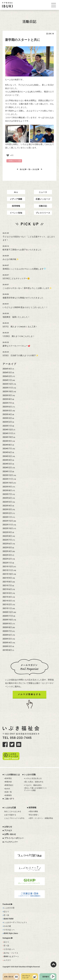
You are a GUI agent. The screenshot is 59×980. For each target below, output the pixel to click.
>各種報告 (8, 795)
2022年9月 (7, 532)
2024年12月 (8, 430)
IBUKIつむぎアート (11, 956)
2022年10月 (8, 528)
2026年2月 (7, 376)
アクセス (8, 830)
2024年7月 (7, 449)
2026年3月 (7, 373)
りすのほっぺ (9, 930)
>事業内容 (8, 782)
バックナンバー (11, 842)
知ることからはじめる (13, 811)
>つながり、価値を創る (33, 785)
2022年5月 (7, 548)
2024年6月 (7, 452)
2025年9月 (7, 395)
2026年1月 (7, 380)
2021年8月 (7, 582)
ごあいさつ (9, 799)
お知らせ (8, 827)
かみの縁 (7, 926)
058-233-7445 (21, 738)
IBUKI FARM (8, 919)
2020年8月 (7, 627)
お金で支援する (10, 815)
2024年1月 (7, 471)
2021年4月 (7, 597)
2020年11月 (8, 616)
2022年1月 (7, 563)
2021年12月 (8, 567)
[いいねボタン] (8, 155)
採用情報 (16, 206)
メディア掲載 (16, 199)
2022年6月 (7, 544)
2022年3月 (7, 555)
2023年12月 (8, 475)
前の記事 (22, 169)
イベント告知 (16, 213)
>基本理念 (8, 778)
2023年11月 (8, 479)
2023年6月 (7, 498)
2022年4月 (7, 551)
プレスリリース (43, 213)
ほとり (6, 911)
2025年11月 (8, 388)
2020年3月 (7, 646)
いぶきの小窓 (9, 908)
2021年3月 (7, 601)
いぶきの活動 (30, 775)
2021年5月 (7, 593)
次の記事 (37, 169)
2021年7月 (7, 586)
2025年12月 (8, 384)
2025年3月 (7, 418)
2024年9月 (7, 441)
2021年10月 (8, 574)
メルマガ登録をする (30, 694)
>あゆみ (7, 789)
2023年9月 (7, 487)
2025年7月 (7, 403)
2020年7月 (7, 631)
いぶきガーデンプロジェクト (15, 922)
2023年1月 (7, 517)
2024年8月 (7, 445)
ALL (16, 192)
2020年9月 (7, 624)
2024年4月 (7, 460)
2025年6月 (7, 407)
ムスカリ (7, 960)
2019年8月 (7, 650)
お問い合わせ (10, 834)
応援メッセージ (43, 199)
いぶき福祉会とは (12, 775)
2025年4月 (7, 414)
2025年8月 (7, 399)
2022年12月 (8, 521)
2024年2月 (7, 468)
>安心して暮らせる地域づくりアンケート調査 (35, 789)
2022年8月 (7, 536)
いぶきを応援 (10, 808)
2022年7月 (7, 540)
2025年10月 (8, 392)
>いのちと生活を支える (33, 778)
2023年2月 (7, 513)
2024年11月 (8, 433)
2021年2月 (7, 604)
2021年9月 (7, 578)
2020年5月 (7, 639)
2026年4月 (7, 369)
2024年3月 (7, 464)
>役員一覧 (8, 792)
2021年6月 (7, 589)
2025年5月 (7, 411)
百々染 (6, 915)
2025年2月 (7, 422)
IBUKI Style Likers (11, 933)
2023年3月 (7, 509)
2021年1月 (7, 608)
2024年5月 (7, 456)
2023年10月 (8, 483)
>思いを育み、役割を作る (34, 782)
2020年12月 (8, 612)
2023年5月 (7, 502)
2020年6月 (7, 635)
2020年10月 (8, 620)
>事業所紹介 (9, 785)
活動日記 (43, 206)
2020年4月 (7, 643)
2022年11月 (8, 525)
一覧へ (29, 169)
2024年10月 (8, 437)
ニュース (43, 192)
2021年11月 (8, 570)
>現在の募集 (33, 811)
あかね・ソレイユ (11, 953)
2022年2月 (7, 559)
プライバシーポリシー (14, 838)
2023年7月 (7, 494)
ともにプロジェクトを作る (14, 818)
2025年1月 (7, 426)
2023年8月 (7, 490)
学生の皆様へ (34, 815)
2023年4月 (7, 506)
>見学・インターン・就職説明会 (41, 818)
